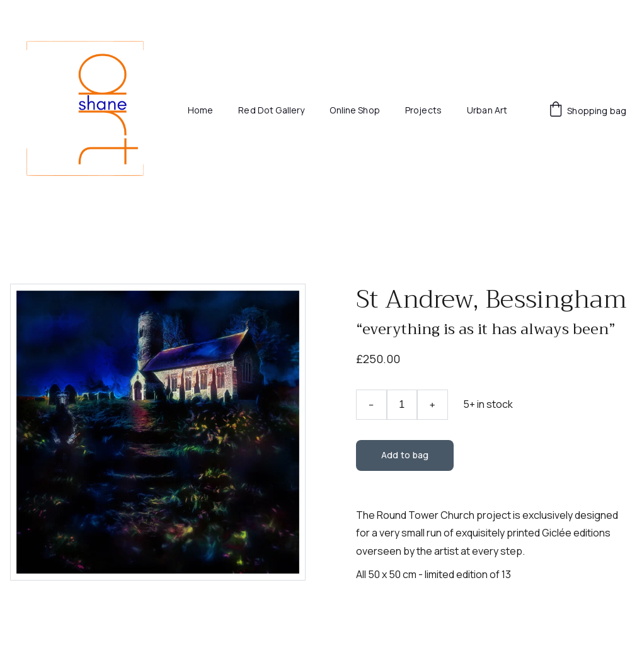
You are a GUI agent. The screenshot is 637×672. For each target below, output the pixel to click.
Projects (423, 111)
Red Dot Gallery (271, 111)
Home (201, 111)
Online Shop (355, 111)
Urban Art (487, 111)
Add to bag (405, 455)
